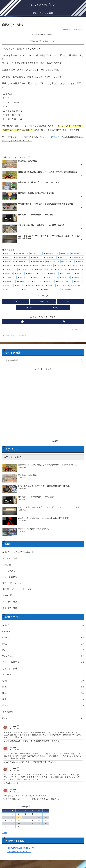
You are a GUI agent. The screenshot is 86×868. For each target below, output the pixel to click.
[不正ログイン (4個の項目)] (76, 270)
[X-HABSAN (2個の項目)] (72, 289)
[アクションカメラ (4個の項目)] (75, 266)
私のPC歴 (7, 595)
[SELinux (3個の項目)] (52, 273)
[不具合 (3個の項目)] (48, 281)
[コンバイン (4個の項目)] (10, 270)
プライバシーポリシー (13, 583)
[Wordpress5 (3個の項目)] (23, 281)
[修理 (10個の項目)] (7, 258)
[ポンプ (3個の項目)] (36, 281)
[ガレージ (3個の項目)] (23, 277)
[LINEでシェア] (29, 308)
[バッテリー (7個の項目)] (50, 258)
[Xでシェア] (16, 301)
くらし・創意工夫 (52, 137)
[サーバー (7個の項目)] (36, 258)
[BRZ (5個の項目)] (28, 266)
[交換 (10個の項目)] (65, 254)
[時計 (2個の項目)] (11, 289)
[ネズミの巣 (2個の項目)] (77, 285)
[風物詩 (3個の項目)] (78, 281)
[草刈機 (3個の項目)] (19, 273)
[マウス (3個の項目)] (8, 285)
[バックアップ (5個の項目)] (53, 262)
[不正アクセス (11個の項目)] (51, 254)
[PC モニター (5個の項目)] (67, 262)
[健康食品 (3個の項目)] (9, 281)
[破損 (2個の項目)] (30, 289)
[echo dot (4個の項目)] (8, 273)
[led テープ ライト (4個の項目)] (44, 270)
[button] (57, 308)
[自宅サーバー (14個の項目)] (21, 254)
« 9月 (4, 833)
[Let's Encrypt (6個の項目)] (22, 262)
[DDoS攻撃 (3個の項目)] (9, 277)
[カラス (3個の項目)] (41, 273)
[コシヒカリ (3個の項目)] (63, 285)
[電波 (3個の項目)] (29, 285)
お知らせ (7, 565)
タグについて (9, 571)
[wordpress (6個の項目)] (8, 262)
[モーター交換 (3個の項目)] (66, 273)
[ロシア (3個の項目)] (19, 285)
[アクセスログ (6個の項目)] (76, 258)
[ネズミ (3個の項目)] (79, 273)
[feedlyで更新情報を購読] (22, 321)
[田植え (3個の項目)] (30, 273)
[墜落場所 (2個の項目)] (50, 289)
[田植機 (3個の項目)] (50, 285)
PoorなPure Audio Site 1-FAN (21, 848)
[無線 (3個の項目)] (39, 285)
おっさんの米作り (11, 558)
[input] (43, 361)
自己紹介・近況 (10, 602)
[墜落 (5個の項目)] (37, 266)
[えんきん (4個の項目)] (60, 270)
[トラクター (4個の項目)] (60, 266)
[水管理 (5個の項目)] (18, 266)
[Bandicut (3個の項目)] (77, 277)
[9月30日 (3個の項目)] (36, 277)
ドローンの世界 (10, 577)
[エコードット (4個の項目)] (26, 270)
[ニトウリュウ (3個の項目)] (51, 277)
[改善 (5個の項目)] (79, 262)
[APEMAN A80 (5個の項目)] (37, 262)
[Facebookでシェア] (43, 301)
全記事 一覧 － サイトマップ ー (18, 589)
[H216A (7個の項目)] (63, 258)
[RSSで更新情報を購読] (64, 321)
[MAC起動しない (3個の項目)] (63, 281)
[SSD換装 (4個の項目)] (47, 266)
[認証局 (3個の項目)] (65, 277)
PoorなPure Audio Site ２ (19, 852)
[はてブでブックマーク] (70, 301)
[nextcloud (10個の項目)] (77, 254)
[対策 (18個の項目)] (7, 254)
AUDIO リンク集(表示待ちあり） (19, 552)
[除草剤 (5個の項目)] (7, 266)
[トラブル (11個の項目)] (36, 254)
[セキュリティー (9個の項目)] (21, 258)
